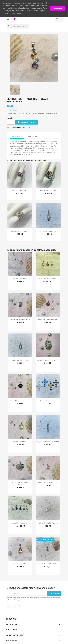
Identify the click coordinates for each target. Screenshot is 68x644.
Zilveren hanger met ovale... (48, 564)
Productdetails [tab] (32, 136)
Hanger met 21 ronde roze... (20, 319)
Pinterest (15, 607)
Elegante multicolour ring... (48, 190)
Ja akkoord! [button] (57, 8)
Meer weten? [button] (17, 13)
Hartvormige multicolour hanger (20, 483)
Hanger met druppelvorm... (20, 523)
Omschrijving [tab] (17, 136)
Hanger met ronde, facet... (48, 279)
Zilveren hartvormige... (20, 231)
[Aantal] (9, 122)
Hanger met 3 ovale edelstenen (48, 441)
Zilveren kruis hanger (48, 401)
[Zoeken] (18, 26)
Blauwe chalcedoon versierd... (48, 360)
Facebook (9, 607)
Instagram (20, 607)
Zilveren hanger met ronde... (48, 482)
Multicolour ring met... (20, 190)
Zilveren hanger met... (20, 279)
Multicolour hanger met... (48, 231)
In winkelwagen (27, 122)
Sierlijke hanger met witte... (48, 523)
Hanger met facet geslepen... (48, 319)
